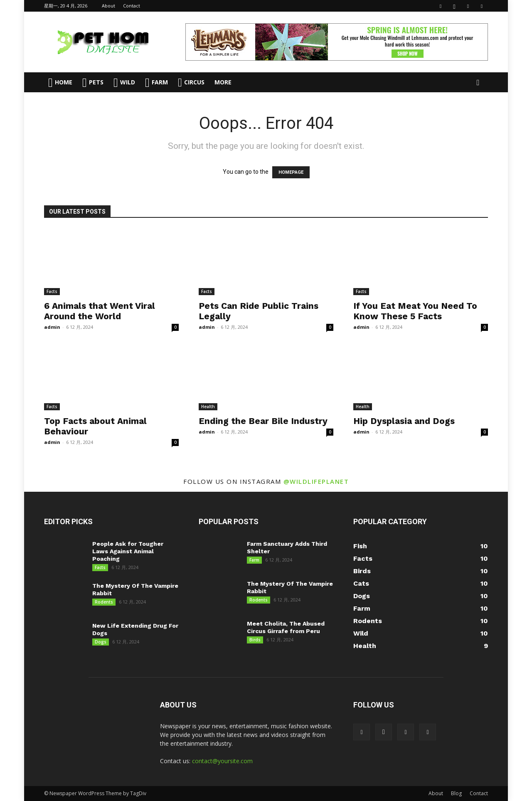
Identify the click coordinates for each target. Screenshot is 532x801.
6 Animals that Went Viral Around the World (100, 311)
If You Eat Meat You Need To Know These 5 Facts (415, 311)
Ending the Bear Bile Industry (263, 421)
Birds (255, 640)
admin (52, 327)
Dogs (101, 642)
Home (60, 83)
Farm (156, 83)
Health (208, 407)
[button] (478, 83)
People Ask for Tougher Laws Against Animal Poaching (128, 551)
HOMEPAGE (291, 172)
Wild (124, 83)
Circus (191, 82)
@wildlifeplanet (316, 481)
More (223, 82)
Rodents (104, 602)
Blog (456, 793)
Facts (52, 291)
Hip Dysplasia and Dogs (404, 421)
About (108, 6)
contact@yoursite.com (222, 761)
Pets (93, 83)
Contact (132, 6)
